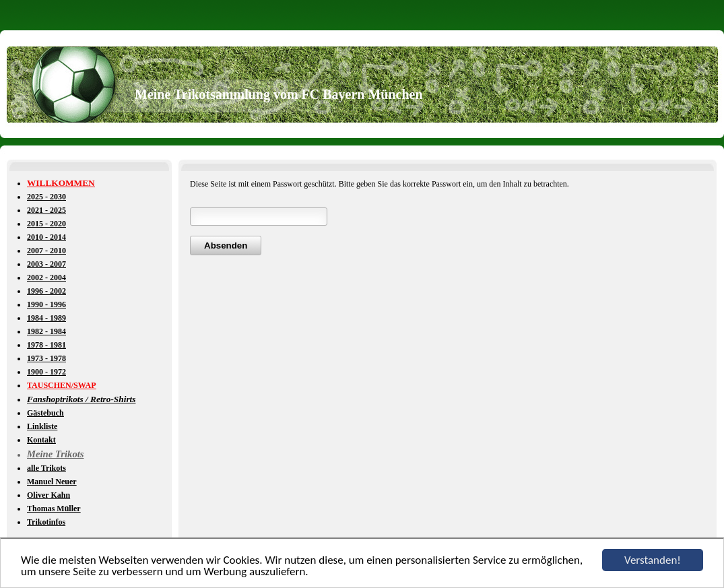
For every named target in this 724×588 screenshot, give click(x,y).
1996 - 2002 (46, 291)
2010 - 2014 (46, 237)
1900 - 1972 (46, 372)
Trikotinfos (46, 522)
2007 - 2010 (46, 251)
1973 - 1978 (46, 358)
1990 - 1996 (46, 304)
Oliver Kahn (48, 495)
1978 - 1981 (46, 345)
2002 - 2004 (46, 277)
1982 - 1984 (46, 331)
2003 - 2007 (46, 264)
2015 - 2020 (46, 224)
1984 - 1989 (46, 318)
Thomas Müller (54, 509)
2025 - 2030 (46, 197)
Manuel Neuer (52, 482)
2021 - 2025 (46, 210)
